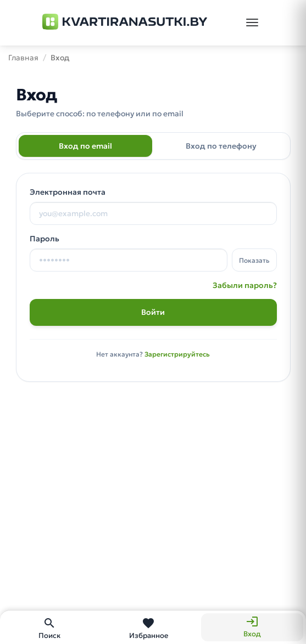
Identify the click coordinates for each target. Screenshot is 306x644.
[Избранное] (148, 627)
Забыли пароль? (245, 285)
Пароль (44, 239)
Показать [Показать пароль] (254, 260)
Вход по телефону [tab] (221, 146)
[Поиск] (49, 627)
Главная (23, 58)
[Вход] (252, 627)
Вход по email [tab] (85, 146)
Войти (153, 312)
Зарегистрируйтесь (177, 354)
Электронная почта (68, 192)
